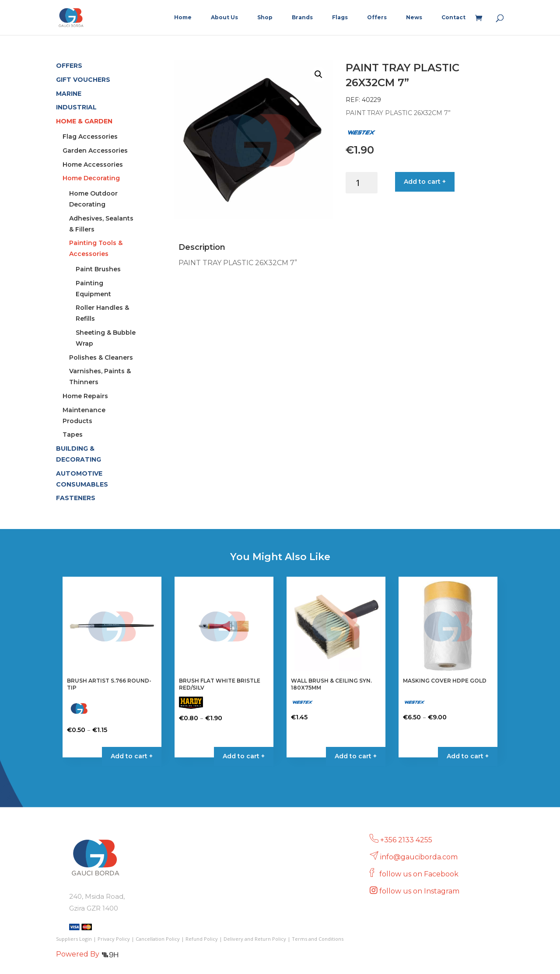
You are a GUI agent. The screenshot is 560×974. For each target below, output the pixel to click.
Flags (340, 18)
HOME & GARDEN (84, 121)
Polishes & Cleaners (101, 357)
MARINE (69, 94)
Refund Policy (202, 939)
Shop (265, 18)
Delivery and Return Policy (255, 939)
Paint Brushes (98, 269)
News (414, 18)
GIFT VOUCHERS (83, 80)
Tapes (73, 434)
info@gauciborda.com (419, 857)
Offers (377, 18)
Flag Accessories (90, 137)
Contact (453, 18)
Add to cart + (425, 182)
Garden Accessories (95, 151)
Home (183, 18)
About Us (224, 18)
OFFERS (69, 66)
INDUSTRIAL (76, 107)
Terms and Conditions (318, 939)
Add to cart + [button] (356, 756)
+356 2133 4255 (406, 840)
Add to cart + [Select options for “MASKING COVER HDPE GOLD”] (468, 756)
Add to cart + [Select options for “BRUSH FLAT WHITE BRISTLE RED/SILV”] (244, 756)
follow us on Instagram (420, 891)
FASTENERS (76, 498)
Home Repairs (85, 396)
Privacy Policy (114, 939)
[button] (318, 74)
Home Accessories (93, 165)
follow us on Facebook (420, 874)
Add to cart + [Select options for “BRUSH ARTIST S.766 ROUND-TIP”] (132, 756)
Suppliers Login (74, 939)
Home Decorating (91, 178)
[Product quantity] (362, 183)
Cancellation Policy (158, 939)
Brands (302, 18)
